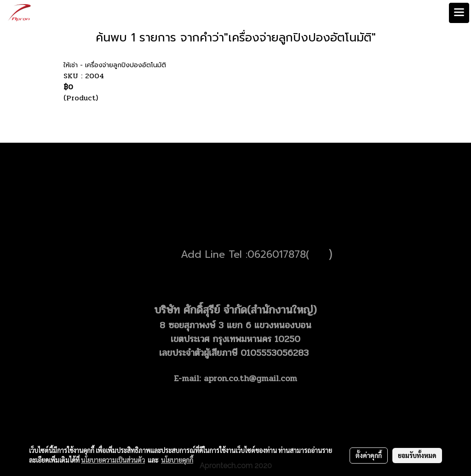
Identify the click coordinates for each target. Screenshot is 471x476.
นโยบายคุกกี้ (177, 460)
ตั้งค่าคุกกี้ (369, 455)
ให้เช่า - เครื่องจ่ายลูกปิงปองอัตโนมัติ (115, 65)
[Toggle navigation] (459, 13)
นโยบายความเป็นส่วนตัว (113, 460)
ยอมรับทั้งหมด (417, 455)
